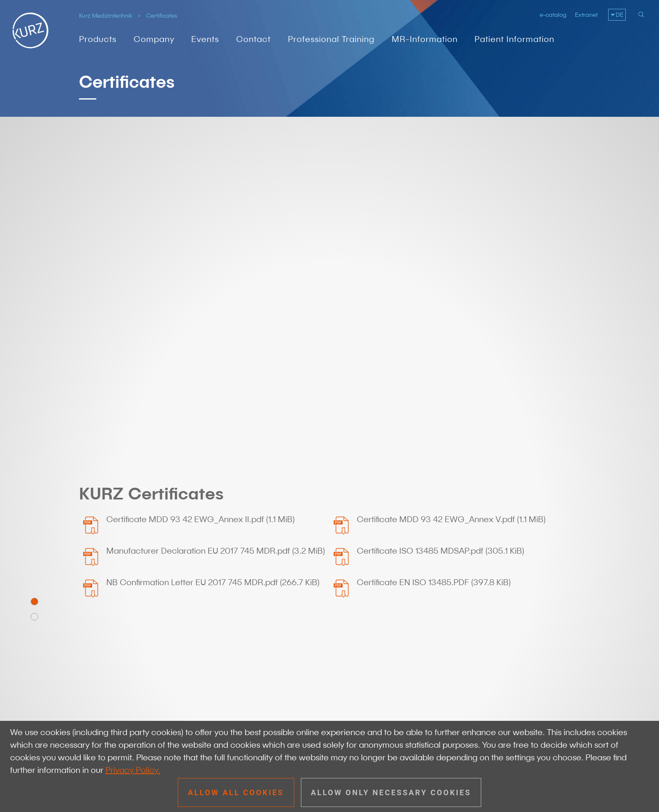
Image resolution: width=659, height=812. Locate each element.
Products (98, 39)
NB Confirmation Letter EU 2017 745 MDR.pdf (213, 327)
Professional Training (331, 39)
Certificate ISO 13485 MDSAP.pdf (440, 296)
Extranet (586, 15)
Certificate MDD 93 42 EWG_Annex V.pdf (451, 264)
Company (154, 39)
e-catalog (553, 15)
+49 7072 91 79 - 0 (141, 620)
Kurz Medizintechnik (106, 16)
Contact (253, 39)
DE (619, 15)
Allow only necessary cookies (391, 792)
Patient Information (514, 39)
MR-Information (425, 39)
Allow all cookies (236, 792)
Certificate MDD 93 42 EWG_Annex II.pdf (200, 264)
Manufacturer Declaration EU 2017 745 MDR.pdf (216, 296)
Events (205, 39)
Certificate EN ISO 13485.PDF (434, 327)
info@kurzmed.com (142, 633)
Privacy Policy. (133, 770)
